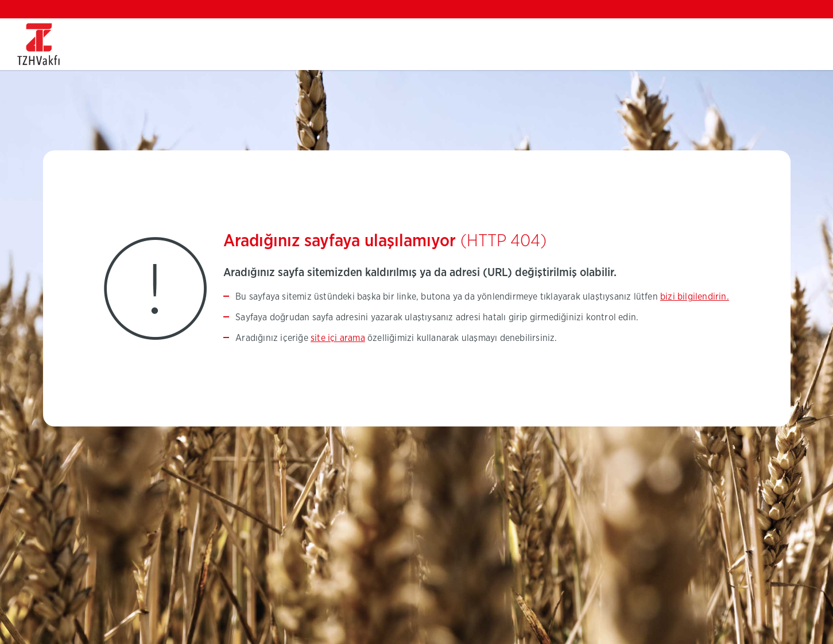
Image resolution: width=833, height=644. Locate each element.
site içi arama (338, 338)
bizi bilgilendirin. (695, 297)
